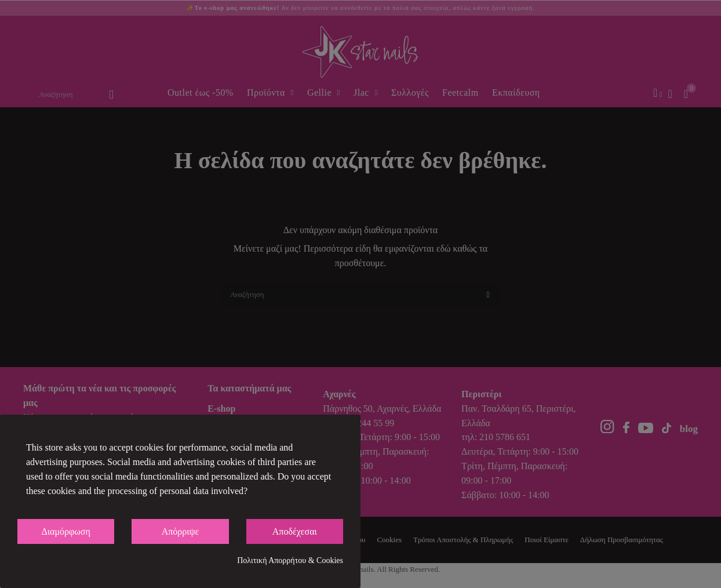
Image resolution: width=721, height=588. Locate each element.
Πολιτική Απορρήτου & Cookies (290, 560)
